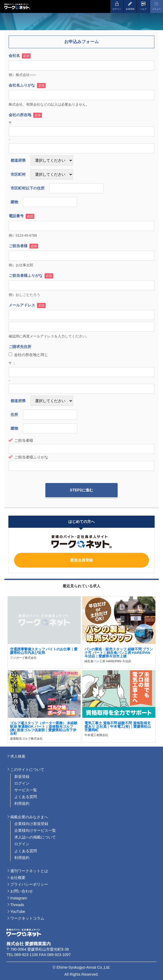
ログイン (22, 783)
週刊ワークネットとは (29, 871)
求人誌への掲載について (35, 837)
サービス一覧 (26, 790)
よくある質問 (26, 797)
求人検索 (18, 756)
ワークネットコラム (27, 918)
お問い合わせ (22, 891)
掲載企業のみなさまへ (29, 817)
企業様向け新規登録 (31, 824)
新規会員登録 (81, 560)
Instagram (19, 898)
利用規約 (22, 803)
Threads (17, 905)
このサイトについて (27, 769)
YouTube (18, 912)
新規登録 (22, 777)
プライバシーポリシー (29, 884)
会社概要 (18, 878)
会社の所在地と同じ (28, 355)
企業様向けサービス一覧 (35, 830)
